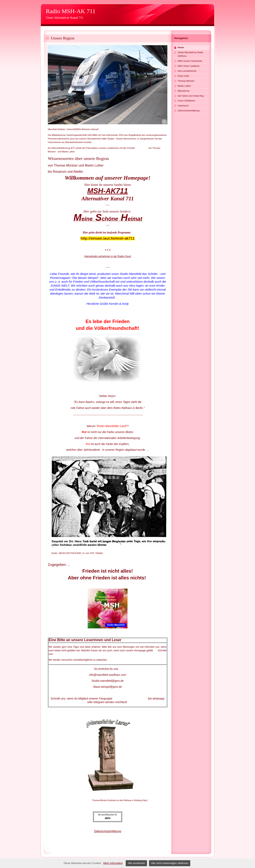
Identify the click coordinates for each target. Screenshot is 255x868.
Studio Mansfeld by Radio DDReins (190, 54)
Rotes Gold (183, 76)
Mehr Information (113, 863)
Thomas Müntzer (186, 81)
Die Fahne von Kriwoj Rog (191, 96)
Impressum (183, 106)
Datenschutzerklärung (108, 831)
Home (181, 47)
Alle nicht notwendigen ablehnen (170, 863)
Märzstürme (184, 91)
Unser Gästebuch (186, 101)
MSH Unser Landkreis (189, 66)
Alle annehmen (136, 863)
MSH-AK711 (108, 191)
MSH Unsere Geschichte (190, 61)
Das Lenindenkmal (187, 71)
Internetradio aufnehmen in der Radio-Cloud (108, 256)
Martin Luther (184, 86)
